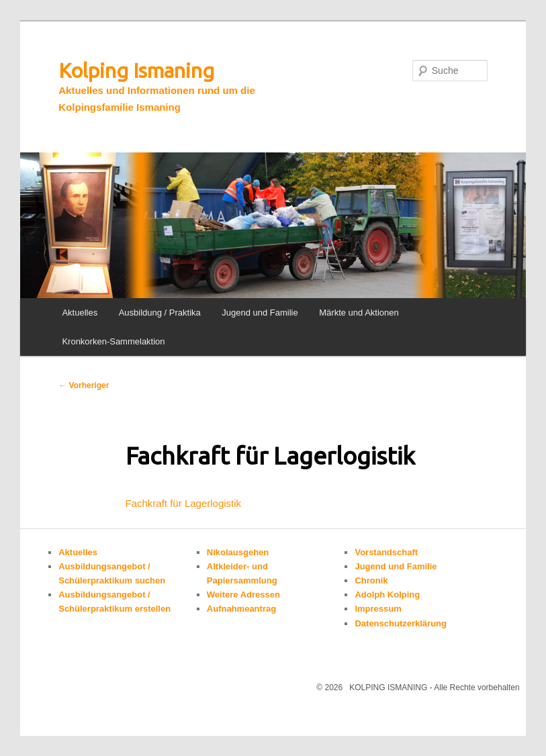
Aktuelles (80, 313)
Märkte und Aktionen (359, 313)
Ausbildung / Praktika (160, 313)
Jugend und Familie (260, 313)
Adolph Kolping (387, 595)
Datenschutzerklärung (401, 623)
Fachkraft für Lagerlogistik (184, 503)
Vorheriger (84, 385)
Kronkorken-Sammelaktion (113, 341)
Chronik (371, 580)
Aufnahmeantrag (241, 609)
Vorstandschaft (386, 552)
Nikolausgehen (238, 552)
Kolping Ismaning (136, 70)
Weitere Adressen (243, 595)
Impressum (378, 609)
